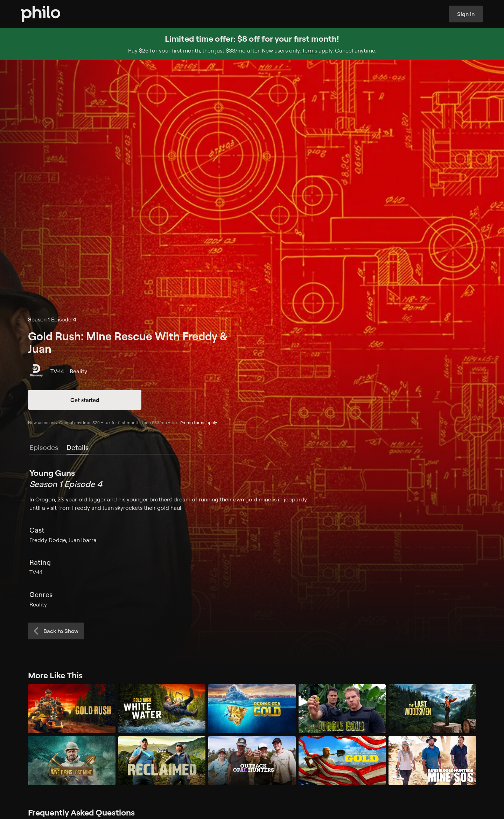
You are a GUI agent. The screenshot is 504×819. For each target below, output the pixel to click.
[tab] (78, 448)
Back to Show (55, 631)
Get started (85, 400)
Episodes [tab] (44, 447)
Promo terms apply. (199, 422)
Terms (310, 50)
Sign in (466, 14)
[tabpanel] (252, 538)
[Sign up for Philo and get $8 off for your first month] (252, 44)
